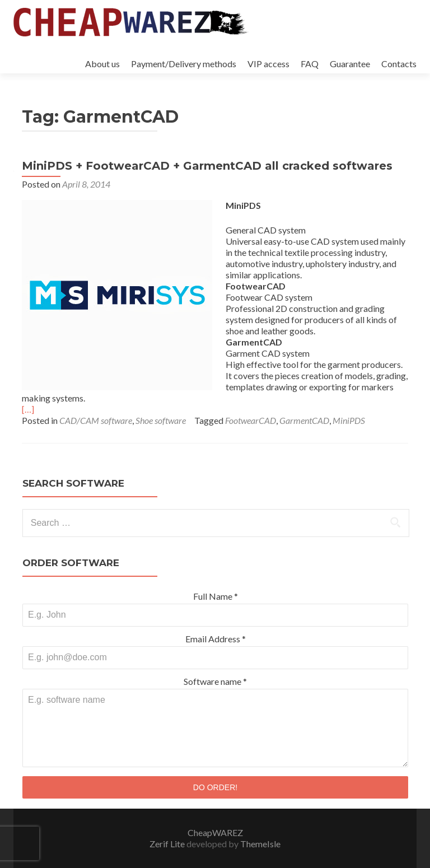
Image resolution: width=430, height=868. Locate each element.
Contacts (399, 64)
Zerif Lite (168, 844)
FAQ (310, 64)
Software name (215, 681)
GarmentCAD (304, 420)
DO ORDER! (215, 787)
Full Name (216, 596)
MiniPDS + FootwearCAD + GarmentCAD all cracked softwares (207, 166)
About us (102, 64)
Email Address (216, 639)
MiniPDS (349, 420)
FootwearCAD (251, 420)
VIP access (268, 64)
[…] (28, 409)
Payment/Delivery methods (184, 64)
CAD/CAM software (96, 420)
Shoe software (161, 420)
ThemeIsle (260, 844)
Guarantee (350, 64)
